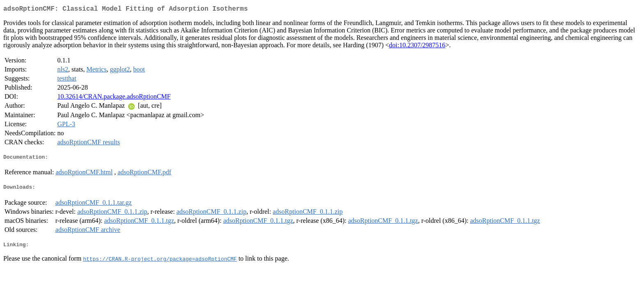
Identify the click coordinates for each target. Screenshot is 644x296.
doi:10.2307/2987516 (417, 47)
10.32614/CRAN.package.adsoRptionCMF (114, 98)
